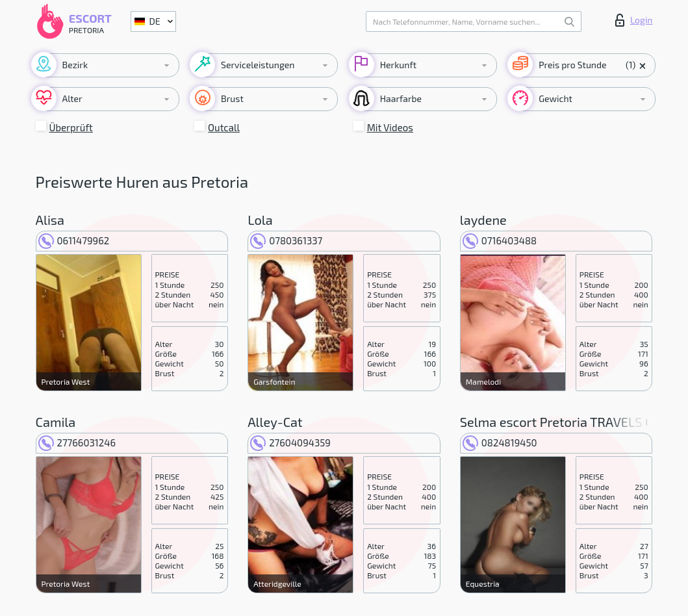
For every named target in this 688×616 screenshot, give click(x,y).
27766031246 (77, 443)
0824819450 (500, 443)
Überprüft (71, 127)
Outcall (224, 127)
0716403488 (500, 240)
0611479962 (74, 240)
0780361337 (286, 240)
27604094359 (290, 443)
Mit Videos (390, 127)
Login (634, 20)
